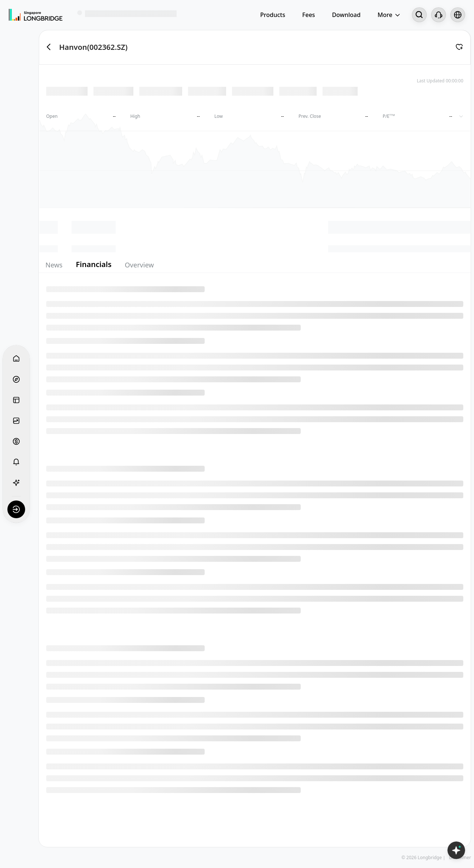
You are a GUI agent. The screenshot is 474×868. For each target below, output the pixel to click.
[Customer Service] (439, 15)
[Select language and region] (458, 15)
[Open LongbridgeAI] (456, 850)
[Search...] (419, 15)
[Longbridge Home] (36, 15)
